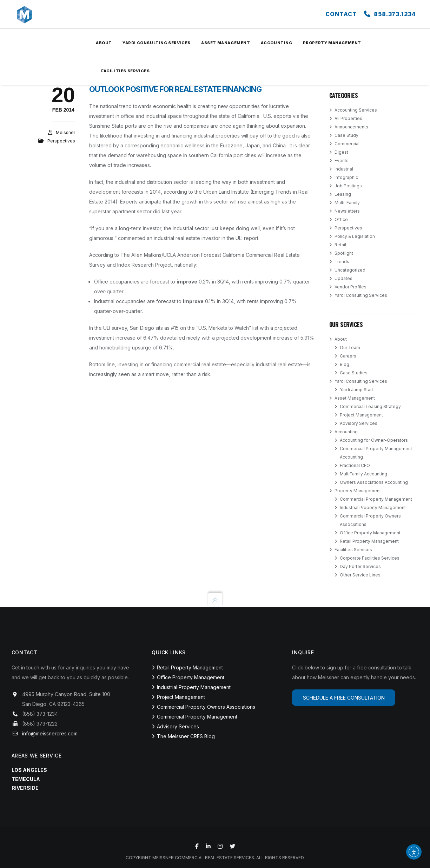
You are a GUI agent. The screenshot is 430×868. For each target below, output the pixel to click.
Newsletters (347, 211)
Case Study (346, 135)
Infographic (346, 177)
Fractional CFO (355, 465)
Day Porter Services (360, 566)
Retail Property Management (369, 541)
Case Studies (354, 373)
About (341, 339)
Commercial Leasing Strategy (370, 406)
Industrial (344, 169)
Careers (348, 356)
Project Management (361, 415)
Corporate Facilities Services (370, 558)
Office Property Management (370, 533)
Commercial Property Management (376, 499)
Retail (340, 245)
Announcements (351, 127)
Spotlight (344, 253)
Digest (341, 152)
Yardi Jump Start (356, 390)
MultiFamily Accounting (363, 474)
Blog (345, 364)
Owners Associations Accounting (374, 482)
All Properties (348, 118)
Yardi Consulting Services (361, 295)
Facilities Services (353, 550)
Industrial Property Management (373, 508)
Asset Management (355, 398)
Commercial (347, 144)
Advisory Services (359, 423)
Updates (343, 278)
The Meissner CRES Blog (186, 736)
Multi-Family (347, 203)
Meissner (65, 132)
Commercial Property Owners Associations (206, 707)
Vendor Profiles (350, 287)
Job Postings (348, 186)
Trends (342, 262)
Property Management (358, 491)
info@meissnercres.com (50, 733)
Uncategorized (350, 270)
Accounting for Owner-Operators (374, 440)
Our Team (350, 348)
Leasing (343, 194)
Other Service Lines (360, 575)
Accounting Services (356, 110)
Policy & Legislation (355, 236)
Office (341, 219)
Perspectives (61, 141)
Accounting (346, 432)
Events (342, 161)
